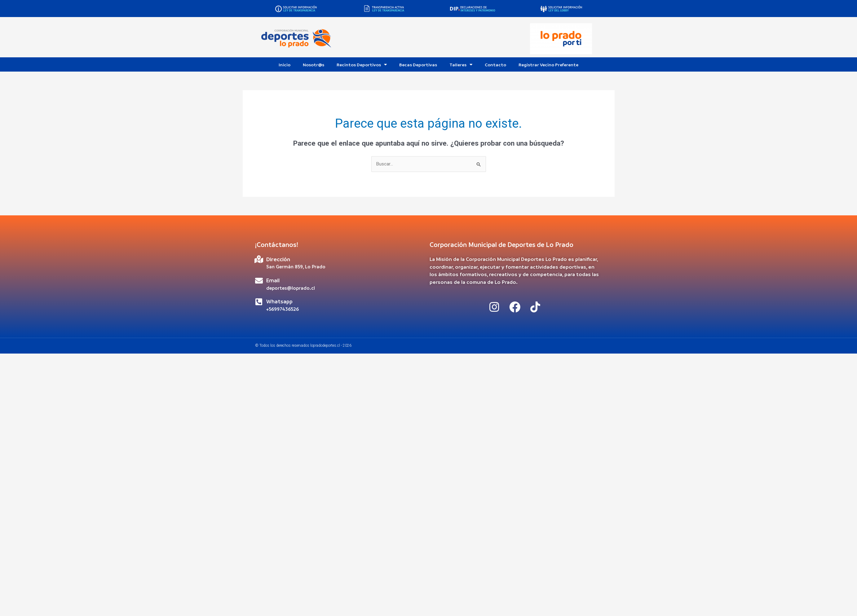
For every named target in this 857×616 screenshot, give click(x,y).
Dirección (278, 259)
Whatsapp (279, 301)
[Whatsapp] (259, 302)
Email (273, 280)
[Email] (259, 281)
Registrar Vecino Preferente (548, 64)
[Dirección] (259, 259)
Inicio (285, 64)
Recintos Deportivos (362, 65)
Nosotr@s (314, 64)
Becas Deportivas (418, 64)
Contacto (495, 64)
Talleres (461, 65)
